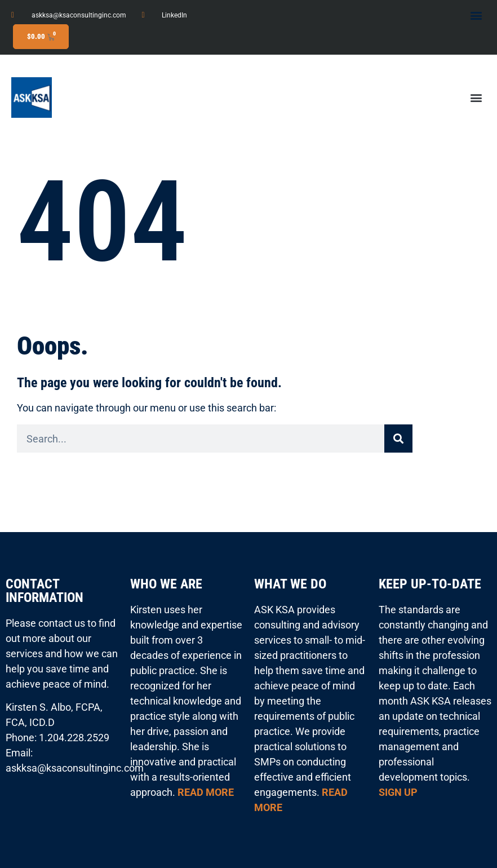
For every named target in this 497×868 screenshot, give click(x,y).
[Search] (398, 439)
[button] (476, 15)
